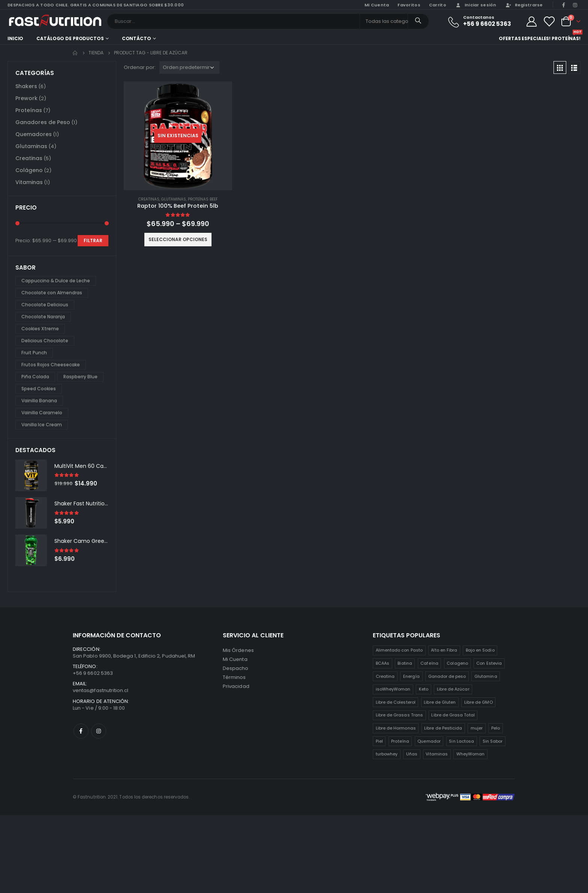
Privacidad (236, 686)
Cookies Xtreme (40, 329)
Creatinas (149, 199)
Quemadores (34, 134)
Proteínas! (566, 38)
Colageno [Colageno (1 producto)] (457, 663)
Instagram (99, 731)
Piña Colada (35, 377)
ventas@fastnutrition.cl (101, 690)
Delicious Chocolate (45, 341)
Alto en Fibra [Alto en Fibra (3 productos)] (444, 650)
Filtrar (93, 240)
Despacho (236, 668)
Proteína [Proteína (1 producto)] (400, 741)
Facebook (81, 731)
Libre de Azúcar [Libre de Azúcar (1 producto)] (453, 689)
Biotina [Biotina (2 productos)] (405, 663)
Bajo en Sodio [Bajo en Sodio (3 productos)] (480, 650)
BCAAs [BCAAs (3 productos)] (382, 663)
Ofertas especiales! (525, 38)
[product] (178, 136)
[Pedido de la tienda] (189, 67)
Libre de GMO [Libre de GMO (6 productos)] (478, 702)
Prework (26, 98)
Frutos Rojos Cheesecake (51, 365)
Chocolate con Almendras (52, 293)
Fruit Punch (34, 353)
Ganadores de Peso (43, 122)
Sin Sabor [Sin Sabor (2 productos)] (493, 741)
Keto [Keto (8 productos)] (424, 689)
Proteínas (29, 110)
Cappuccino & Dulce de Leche (56, 281)
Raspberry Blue (80, 377)
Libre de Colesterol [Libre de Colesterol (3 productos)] (396, 702)
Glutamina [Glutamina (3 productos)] (486, 676)
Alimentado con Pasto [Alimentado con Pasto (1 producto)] (399, 650)
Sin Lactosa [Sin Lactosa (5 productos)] (461, 741)
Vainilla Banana (39, 401)
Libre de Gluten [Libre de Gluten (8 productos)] (440, 702)
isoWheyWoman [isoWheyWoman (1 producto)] (393, 689)
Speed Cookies (39, 389)
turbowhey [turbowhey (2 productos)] (387, 754)
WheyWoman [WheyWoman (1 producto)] (471, 754)
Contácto (136, 38)
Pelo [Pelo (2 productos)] (496, 728)
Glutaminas (174, 199)
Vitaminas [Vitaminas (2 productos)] (437, 754)
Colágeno (29, 170)
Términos (234, 677)
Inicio (15, 38)
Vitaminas (29, 182)
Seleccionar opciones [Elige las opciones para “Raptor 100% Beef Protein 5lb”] (178, 239)
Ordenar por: (140, 67)
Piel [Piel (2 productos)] (379, 741)
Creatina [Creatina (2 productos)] (385, 676)
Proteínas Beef (203, 199)
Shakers (26, 86)
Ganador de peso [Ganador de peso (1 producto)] (447, 676)
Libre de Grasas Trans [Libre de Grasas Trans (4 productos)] (399, 715)
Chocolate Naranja (43, 317)
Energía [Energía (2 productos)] (411, 676)
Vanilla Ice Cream (42, 425)
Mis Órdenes (238, 650)
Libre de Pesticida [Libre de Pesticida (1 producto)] (443, 728)
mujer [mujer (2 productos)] (477, 728)
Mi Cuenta (235, 659)
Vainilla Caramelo (42, 413)
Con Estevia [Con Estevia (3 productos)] (489, 663)
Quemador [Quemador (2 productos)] (429, 741)
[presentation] (100, 450)
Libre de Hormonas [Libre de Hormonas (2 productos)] (396, 728)
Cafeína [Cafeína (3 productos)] (429, 663)
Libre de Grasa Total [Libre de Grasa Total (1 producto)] (453, 715)
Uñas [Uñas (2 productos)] (412, 754)
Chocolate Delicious (45, 305)
